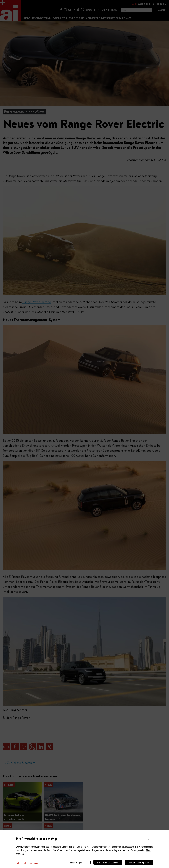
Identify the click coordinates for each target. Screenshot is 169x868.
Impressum (35, 863)
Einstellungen (76, 862)
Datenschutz (21, 863)
